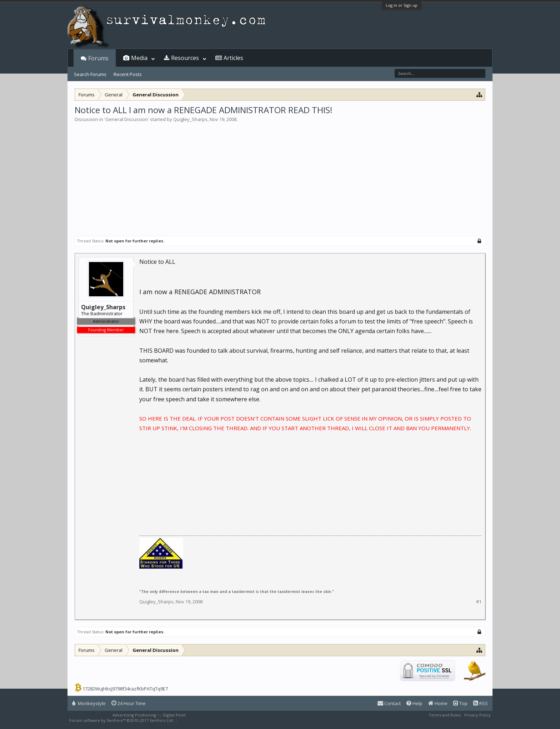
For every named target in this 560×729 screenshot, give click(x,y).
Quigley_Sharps (190, 119)
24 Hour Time (129, 703)
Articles (233, 58)
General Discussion (127, 119)
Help (414, 703)
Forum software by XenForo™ (122, 720)
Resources (185, 58)
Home (438, 703)
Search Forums (90, 74)
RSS (481, 703)
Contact (389, 703)
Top (460, 703)
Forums (98, 58)
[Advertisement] (280, 176)
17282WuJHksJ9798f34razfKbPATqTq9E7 (125, 689)
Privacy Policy (477, 715)
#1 (479, 602)
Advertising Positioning (134, 715)
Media (139, 58)
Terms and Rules (445, 715)
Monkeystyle (89, 703)
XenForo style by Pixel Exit (204, 720)
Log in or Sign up (402, 5)
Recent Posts (128, 74)
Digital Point (174, 715)
